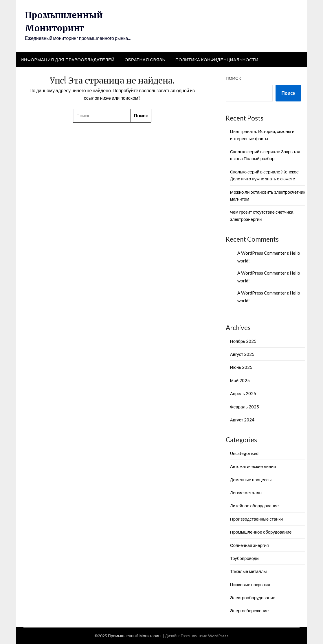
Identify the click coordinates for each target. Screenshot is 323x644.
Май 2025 (240, 380)
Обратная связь (145, 60)
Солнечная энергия (249, 545)
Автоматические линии (253, 466)
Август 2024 (242, 420)
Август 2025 (242, 354)
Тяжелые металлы (248, 571)
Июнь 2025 (241, 367)
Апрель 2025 (243, 393)
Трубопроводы (245, 558)
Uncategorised (244, 453)
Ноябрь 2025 (243, 341)
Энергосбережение (249, 610)
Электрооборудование (253, 597)
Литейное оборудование (254, 506)
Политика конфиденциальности (217, 60)
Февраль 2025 (245, 407)
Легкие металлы (246, 493)
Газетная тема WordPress (205, 636)
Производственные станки (256, 519)
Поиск (233, 78)
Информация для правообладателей (68, 60)
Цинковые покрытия (250, 584)
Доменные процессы (251, 480)
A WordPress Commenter (262, 253)
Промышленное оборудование (261, 532)
